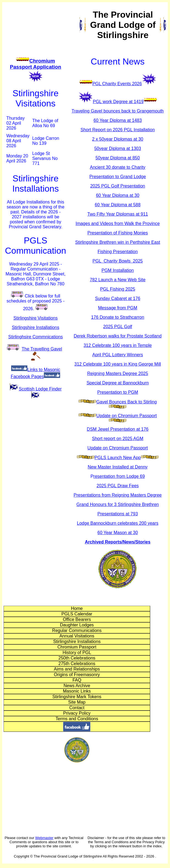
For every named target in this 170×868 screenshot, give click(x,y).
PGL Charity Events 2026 (117, 84)
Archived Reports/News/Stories (118, 542)
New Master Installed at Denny (118, 467)
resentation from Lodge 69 (119, 476)
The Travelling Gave (42, 349)
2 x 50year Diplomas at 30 (118, 139)
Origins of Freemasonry (77, 675)
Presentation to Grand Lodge (118, 177)
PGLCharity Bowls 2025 (118, 261)
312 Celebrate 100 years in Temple (118, 345)
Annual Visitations (77, 636)
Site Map (77, 702)
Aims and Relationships (77, 669)
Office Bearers (77, 619)
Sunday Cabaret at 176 (118, 298)
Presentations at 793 (118, 514)
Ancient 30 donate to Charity (118, 167)
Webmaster (44, 838)
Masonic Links (77, 691)
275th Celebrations (77, 664)
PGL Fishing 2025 (118, 289)
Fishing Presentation (118, 252)
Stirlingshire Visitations (36, 318)
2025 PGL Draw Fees (118, 486)
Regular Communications (77, 630)
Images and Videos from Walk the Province (118, 223)
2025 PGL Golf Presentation (118, 186)
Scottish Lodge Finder (40, 389)
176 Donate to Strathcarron (118, 317)
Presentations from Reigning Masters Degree (118, 495)
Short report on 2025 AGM (118, 439)
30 (137, 195)
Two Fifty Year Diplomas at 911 (118, 214)
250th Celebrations (77, 658)
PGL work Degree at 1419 (118, 102)
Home (77, 608)
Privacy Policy (77, 713)
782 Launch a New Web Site (118, 280)
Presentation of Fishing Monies (118, 233)
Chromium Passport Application (35, 64)
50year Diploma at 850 (118, 158)
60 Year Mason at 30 (118, 533)
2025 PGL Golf (118, 327)
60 (115, 195)
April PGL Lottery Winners (117, 355)
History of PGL (77, 653)
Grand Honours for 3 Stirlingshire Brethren (118, 504)
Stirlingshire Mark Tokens (77, 697)
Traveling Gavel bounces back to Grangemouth (118, 111)
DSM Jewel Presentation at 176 (118, 429)
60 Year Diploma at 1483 (118, 120)
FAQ (77, 680)
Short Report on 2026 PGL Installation (118, 130)
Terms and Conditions (77, 719)
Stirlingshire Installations (36, 327)
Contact (77, 708)
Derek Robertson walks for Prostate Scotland (118, 336)
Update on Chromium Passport (127, 416)
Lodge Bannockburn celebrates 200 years (118, 523)
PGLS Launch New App (118, 458)
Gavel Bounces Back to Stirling (127, 402)
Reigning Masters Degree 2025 (118, 373)
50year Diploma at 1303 (118, 148)
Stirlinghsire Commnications (35, 337)
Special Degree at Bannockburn (118, 383)
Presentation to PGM (118, 392)
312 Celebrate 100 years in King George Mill (118, 364)
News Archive (77, 686)
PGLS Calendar (77, 614)
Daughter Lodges (77, 625)
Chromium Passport (77, 647)
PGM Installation (118, 270)
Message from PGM (118, 308)
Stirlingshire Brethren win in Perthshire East (118, 242)
